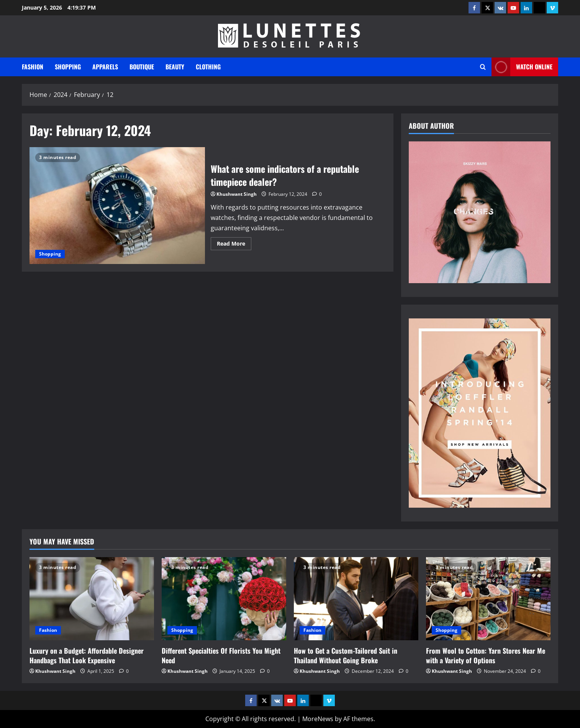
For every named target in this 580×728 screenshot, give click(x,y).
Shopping (68, 67)
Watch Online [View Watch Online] (522, 67)
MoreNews (318, 719)
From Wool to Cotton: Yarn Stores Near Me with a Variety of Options (486, 655)
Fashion (33, 67)
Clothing (208, 67)
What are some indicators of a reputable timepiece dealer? (117, 206)
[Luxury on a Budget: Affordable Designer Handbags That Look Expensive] (92, 599)
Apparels (105, 67)
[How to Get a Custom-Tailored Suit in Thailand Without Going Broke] (356, 599)
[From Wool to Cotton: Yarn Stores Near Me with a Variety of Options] (488, 599)
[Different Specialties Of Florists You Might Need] (224, 599)
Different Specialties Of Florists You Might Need (221, 655)
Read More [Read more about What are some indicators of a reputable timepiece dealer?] (234, 245)
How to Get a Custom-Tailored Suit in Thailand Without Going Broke (346, 655)
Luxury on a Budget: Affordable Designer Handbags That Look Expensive (87, 655)
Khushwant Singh (237, 194)
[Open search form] (483, 67)
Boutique (142, 67)
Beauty (175, 67)
